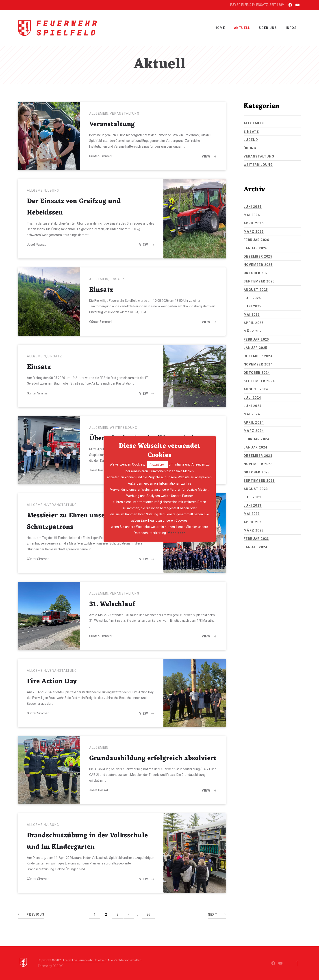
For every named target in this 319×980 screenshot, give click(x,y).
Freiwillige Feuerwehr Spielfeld (85, 960)
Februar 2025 (256, 339)
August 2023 (256, 489)
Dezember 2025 (258, 256)
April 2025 (254, 323)
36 (148, 914)
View (209, 156)
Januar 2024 (255, 447)
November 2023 (258, 464)
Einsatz (117, 279)
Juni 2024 (253, 406)
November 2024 (258, 364)
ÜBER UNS (268, 28)
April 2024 (254, 422)
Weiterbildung (124, 428)
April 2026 (254, 223)
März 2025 (254, 331)
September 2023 (259, 481)
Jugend (251, 140)
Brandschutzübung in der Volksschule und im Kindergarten (87, 841)
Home (220, 28)
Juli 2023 (252, 497)
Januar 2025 (255, 348)
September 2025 (259, 281)
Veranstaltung (125, 114)
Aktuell (242, 28)
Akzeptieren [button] (157, 465)
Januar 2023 (255, 547)
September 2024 (259, 381)
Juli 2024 (252, 398)
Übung (53, 190)
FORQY (58, 966)
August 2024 (256, 389)
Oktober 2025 (257, 273)
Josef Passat (36, 245)
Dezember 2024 (258, 356)
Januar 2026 (255, 248)
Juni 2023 (253, 505)
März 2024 (254, 431)
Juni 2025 (253, 306)
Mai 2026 (252, 215)
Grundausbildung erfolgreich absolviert (153, 759)
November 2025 (258, 265)
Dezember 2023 (258, 456)
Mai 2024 (252, 414)
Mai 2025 (252, 315)
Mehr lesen (176, 533)
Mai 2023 (252, 514)
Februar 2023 (256, 539)
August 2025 (256, 290)
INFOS (291, 28)
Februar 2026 (256, 240)
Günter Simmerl (100, 156)
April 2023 (254, 522)
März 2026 (254, 232)
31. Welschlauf (112, 604)
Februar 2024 (256, 439)
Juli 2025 (252, 298)
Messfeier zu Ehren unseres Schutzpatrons (71, 521)
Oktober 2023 (257, 472)
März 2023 (254, 530)
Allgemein (99, 114)
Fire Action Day (52, 681)
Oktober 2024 (257, 373)
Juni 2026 (253, 207)
